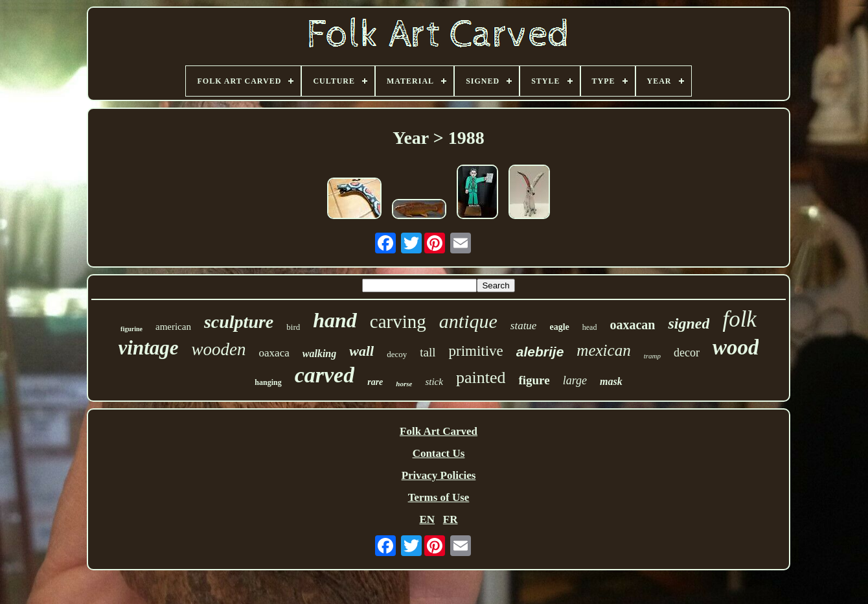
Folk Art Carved (439, 431)
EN (427, 519)
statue (524, 326)
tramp (652, 356)
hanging (268, 382)
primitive (475, 351)
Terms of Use (439, 497)
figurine (131, 329)
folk (739, 319)
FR (451, 519)
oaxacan (632, 325)
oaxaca (274, 353)
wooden (219, 349)
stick (434, 382)
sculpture (239, 322)
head (590, 327)
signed (689, 323)
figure (534, 380)
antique (468, 321)
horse (404, 384)
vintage (149, 348)
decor (687, 353)
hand (335, 320)
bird (293, 327)
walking (319, 354)
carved (325, 375)
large (575, 380)
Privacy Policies (439, 475)
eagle (559, 327)
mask (611, 381)
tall (428, 352)
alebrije (540, 352)
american (173, 327)
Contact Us (439, 453)
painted (481, 377)
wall (361, 351)
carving (398, 321)
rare (375, 382)
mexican (603, 350)
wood (736, 347)
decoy (397, 354)
